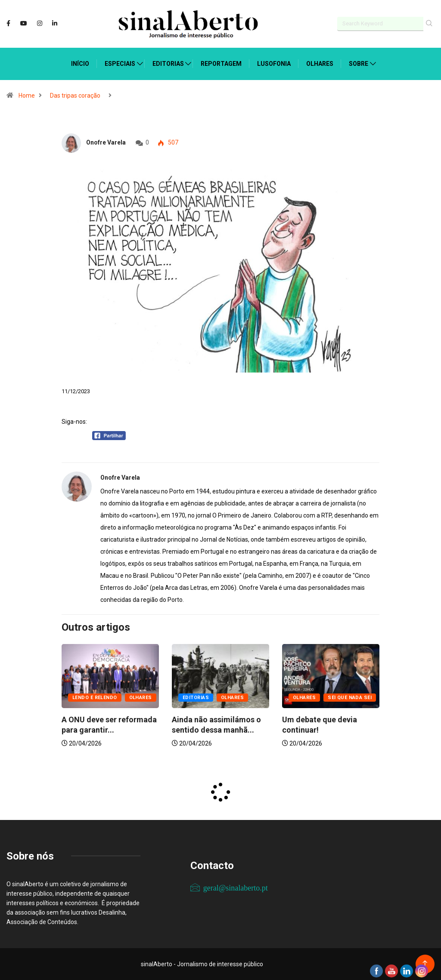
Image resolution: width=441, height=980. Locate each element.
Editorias (168, 64)
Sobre (359, 64)
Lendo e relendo (95, 698)
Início (80, 64)
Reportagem (221, 64)
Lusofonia (274, 64)
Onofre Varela (106, 142)
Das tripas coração (75, 96)
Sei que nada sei (350, 698)
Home (27, 96)
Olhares (320, 64)
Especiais (120, 64)
